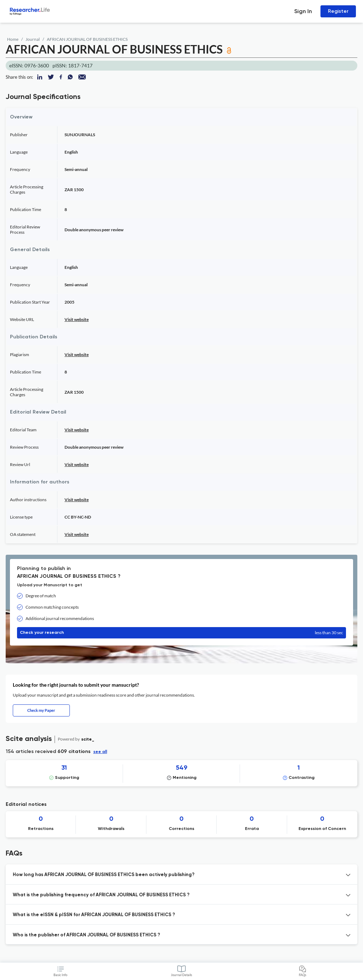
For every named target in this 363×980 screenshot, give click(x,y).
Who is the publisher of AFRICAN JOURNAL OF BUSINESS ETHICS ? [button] (86, 935)
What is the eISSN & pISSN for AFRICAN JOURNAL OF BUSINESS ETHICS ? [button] (94, 915)
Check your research (181, 633)
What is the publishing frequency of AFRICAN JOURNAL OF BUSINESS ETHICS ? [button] (101, 895)
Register (338, 11)
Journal (33, 39)
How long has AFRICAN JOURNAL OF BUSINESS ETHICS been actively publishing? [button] (104, 875)
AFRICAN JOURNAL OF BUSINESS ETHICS (87, 39)
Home (13, 39)
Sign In (303, 11)
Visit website (77, 319)
